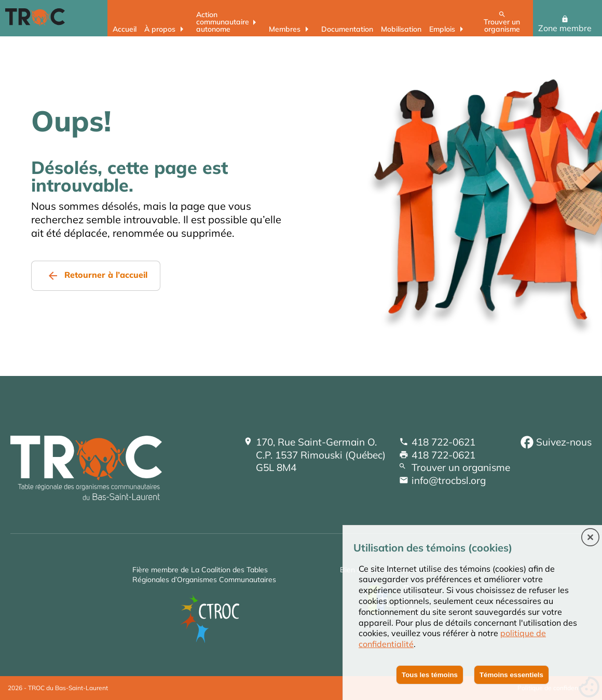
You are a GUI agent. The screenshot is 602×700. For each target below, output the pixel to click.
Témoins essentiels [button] (511, 675)
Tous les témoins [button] (430, 675)
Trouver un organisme (502, 25)
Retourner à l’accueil (106, 275)
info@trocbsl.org (449, 480)
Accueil (125, 29)
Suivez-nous (564, 442)
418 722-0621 (443, 442)
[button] (590, 538)
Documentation (347, 29)
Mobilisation (401, 29)
